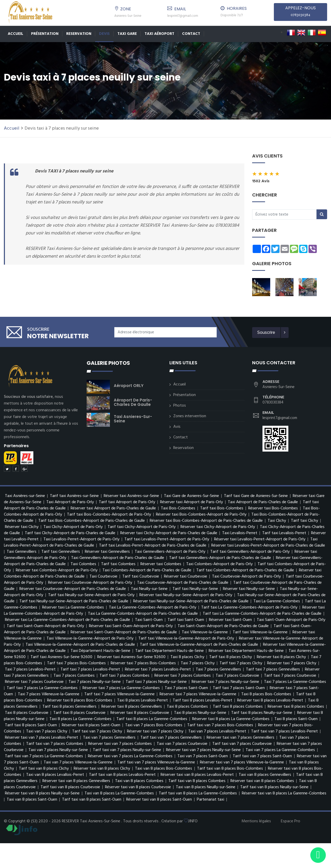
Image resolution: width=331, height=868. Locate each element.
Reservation (79, 34)
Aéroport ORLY (129, 386)
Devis (104, 34)
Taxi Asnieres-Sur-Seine (133, 419)
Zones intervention (190, 416)
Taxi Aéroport (159, 34)
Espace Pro (291, 821)
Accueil (16, 34)
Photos (180, 406)
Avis (177, 427)
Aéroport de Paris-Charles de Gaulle (133, 402)
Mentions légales (256, 821)
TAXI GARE (127, 34)
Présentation (45, 34)
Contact (191, 34)
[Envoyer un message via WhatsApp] (318, 855)
